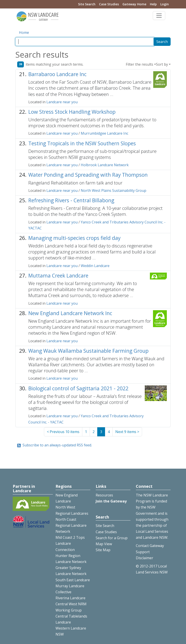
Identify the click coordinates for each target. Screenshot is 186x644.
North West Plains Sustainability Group (114, 190)
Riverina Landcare (70, 598)
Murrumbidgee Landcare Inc (104, 133)
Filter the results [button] (139, 64)
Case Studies (109, 4)
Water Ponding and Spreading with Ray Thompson (88, 175)
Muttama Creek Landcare (58, 276)
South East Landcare (73, 580)
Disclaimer (145, 558)
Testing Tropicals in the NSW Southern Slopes (82, 143)
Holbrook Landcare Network (105, 165)
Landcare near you (62, 102)
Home (24, 32)
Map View (104, 544)
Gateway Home (134, 4)
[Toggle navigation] (159, 16)
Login (165, 4)
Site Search (87, 4)
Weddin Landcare (95, 266)
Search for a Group (112, 538)
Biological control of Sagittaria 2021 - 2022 (78, 388)
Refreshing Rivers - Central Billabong (71, 200)
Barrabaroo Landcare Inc (57, 74)
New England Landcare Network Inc (70, 313)
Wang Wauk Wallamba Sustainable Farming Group (88, 351)
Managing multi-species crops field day (74, 238)
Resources (104, 495)
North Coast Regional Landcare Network (71, 525)
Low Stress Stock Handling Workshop (72, 112)
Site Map (103, 550)
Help (153, 4)
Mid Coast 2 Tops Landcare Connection (70, 543)
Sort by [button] (162, 64)
